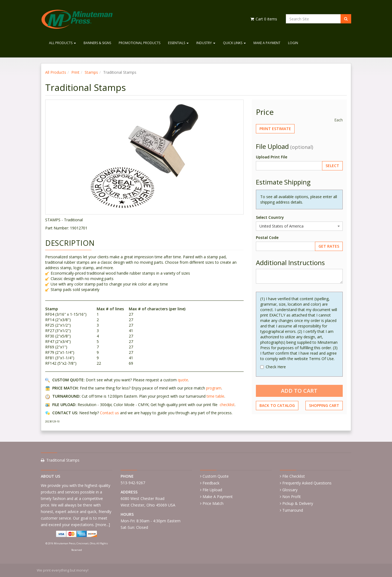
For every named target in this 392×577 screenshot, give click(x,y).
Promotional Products (140, 43)
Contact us (109, 413)
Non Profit (292, 497)
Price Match (213, 503)
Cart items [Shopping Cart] (263, 19)
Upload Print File (272, 157)
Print (75, 72)
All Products (62, 43)
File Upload (212, 490)
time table (215, 396)
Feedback (211, 483)
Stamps (91, 72)
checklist (227, 405)
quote (183, 380)
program (214, 388)
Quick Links (234, 43)
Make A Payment (267, 43)
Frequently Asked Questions (307, 483)
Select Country (270, 217)
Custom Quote (216, 476)
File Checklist (294, 476)
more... (103, 525)
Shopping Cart (324, 405)
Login (293, 43)
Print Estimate (275, 129)
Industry (206, 43)
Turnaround (293, 510)
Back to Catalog (277, 405)
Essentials (178, 43)
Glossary (290, 490)
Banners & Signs (97, 43)
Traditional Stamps (63, 460)
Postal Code (267, 237)
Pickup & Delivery (298, 503)
